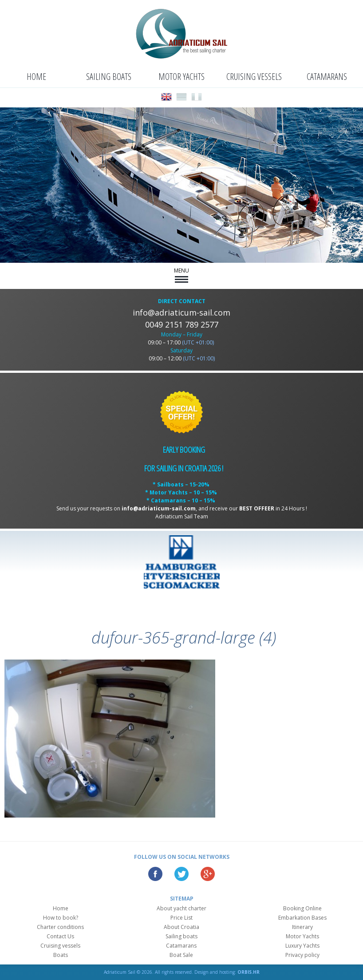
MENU (181, 275)
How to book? (61, 918)
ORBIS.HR (249, 972)
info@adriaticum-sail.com (181, 312)
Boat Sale (181, 955)
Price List (181, 918)
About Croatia (181, 927)
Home (36, 77)
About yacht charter (181, 908)
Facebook (155, 874)
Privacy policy (302, 955)
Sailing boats (109, 77)
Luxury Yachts (302, 946)
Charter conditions (60, 927)
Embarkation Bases (302, 918)
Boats (61, 955)
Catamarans (327, 77)
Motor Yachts (181, 77)
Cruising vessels (254, 77)
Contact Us (60, 936)
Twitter (181, 874)
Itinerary (302, 927)
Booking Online (302, 908)
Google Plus (208, 874)
